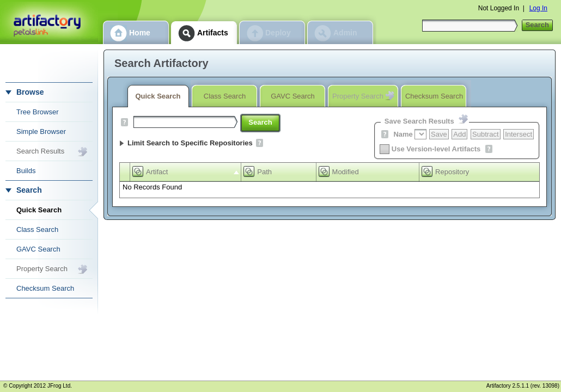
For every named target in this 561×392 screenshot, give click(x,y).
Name (403, 134)
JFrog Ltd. (60, 386)
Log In (538, 8)
